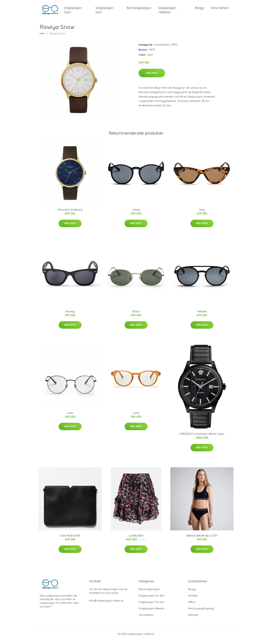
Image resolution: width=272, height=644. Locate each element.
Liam (70, 417)
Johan (136, 214)
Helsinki (202, 316)
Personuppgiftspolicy (201, 613)
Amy (202, 214)
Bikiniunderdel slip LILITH (202, 540)
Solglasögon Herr (105, 12)
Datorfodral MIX (70, 540)
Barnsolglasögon (139, 10)
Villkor (192, 606)
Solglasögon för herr (152, 606)
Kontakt (193, 600)
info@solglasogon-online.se (106, 605)
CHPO (174, 49)
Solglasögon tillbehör (152, 613)
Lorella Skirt (136, 540)
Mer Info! (152, 77)
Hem (42, 38)
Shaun (136, 316)
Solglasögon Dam (73, 12)
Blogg (199, 10)
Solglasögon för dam (152, 600)
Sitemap (193, 619)
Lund (136, 417)
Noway (70, 316)
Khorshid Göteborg (70, 214)
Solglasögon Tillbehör (167, 12)
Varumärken (220, 10)
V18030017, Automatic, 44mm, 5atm (202, 438)
